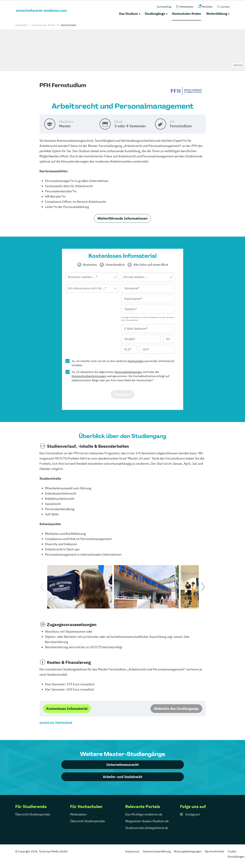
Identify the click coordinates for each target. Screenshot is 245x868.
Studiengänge (155, 14)
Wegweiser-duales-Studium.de (147, 821)
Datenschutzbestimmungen (89, 376)
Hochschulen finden (186, 14)
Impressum (132, 851)
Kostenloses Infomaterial (67, 709)
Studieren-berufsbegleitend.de (147, 828)
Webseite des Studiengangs (176, 709)
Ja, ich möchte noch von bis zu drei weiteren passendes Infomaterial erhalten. (123, 363)
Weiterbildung (217, 14)
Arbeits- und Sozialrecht (123, 777)
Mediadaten (78, 814)
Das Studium (128, 14)
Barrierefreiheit (215, 851)
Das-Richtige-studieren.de (144, 814)
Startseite (21, 25)
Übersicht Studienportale (33, 814)
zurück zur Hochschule (56, 722)
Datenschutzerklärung (157, 851)
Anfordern (122, 394)
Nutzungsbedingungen (128, 372)
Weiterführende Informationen (122, 218)
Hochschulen (136, 361)
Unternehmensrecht (123, 765)
